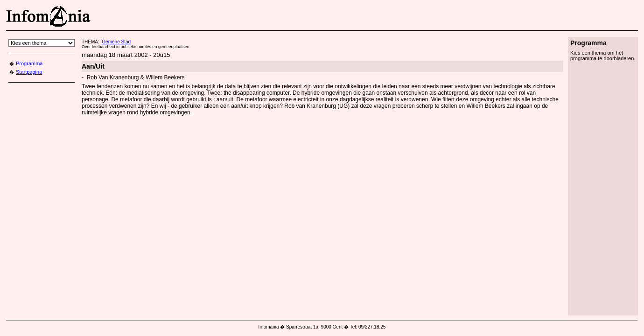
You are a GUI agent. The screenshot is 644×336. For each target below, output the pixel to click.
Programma (29, 63)
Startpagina (29, 72)
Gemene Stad (116, 42)
